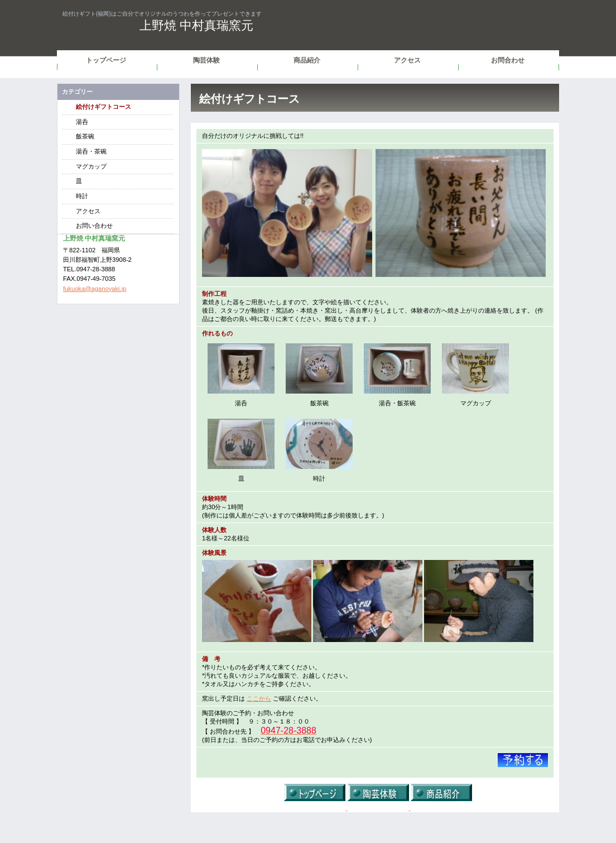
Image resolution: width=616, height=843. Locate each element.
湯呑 (82, 122)
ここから (259, 698)
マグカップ (91, 166)
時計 (82, 196)
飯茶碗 (85, 136)
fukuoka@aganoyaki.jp (95, 289)
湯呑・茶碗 (91, 151)
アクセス (88, 211)
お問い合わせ (94, 226)
